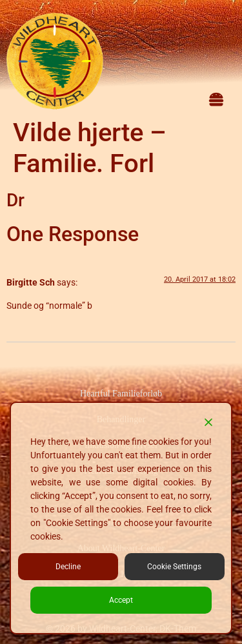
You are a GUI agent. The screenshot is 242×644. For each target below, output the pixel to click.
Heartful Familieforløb (121, 394)
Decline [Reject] (68, 567)
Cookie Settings (174, 567)
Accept (121, 600)
